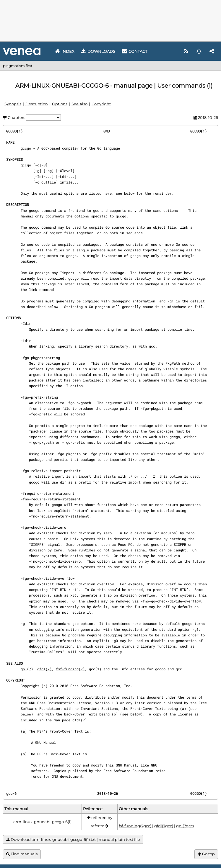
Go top (206, 854)
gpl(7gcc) (185, 826)
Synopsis (13, 104)
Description (37, 104)
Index (65, 51)
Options (60, 104)
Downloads (98, 51)
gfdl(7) (44, 669)
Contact (134, 51)
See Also (79, 104)
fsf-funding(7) (70, 669)
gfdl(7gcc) (164, 826)
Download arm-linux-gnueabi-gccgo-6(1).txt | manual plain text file (73, 840)
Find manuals (22, 854)
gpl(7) (27, 669)
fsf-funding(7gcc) (135, 826)
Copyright (101, 104)
